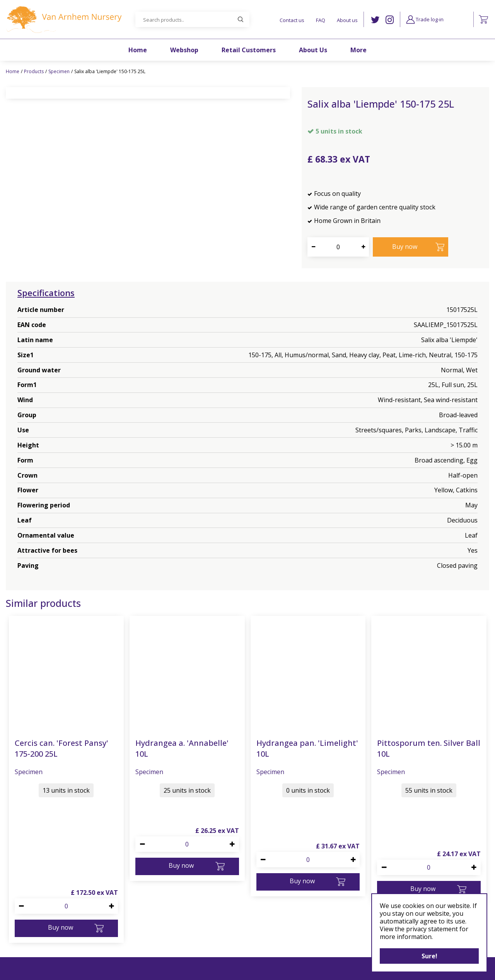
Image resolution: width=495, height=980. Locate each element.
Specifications (46, 293)
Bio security (253, 949)
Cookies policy (257, 921)
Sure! (429, 956)
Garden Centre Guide (280, 969)
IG (390, 20)
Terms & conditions (264, 940)
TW (375, 20)
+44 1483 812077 (156, 949)
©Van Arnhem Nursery (179, 969)
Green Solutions (230, 969)
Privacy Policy (256, 931)
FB (360, 922)
